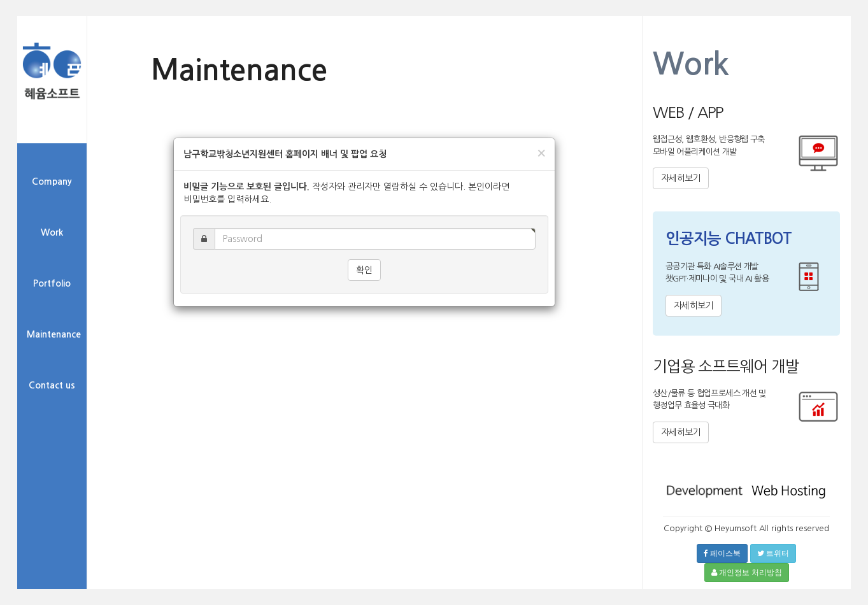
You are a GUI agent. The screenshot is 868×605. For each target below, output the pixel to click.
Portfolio (52, 283)
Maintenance (54, 334)
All (764, 528)
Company (52, 181)
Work (52, 232)
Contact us (52, 385)
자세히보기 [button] (681, 178)
